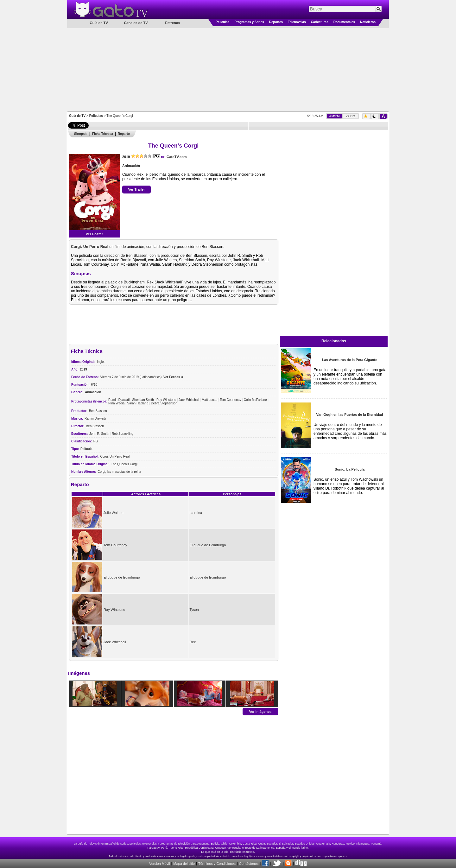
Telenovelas (297, 22)
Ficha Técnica (103, 134)
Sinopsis (81, 134)
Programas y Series (249, 22)
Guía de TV (77, 116)
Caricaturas (320, 22)
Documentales (344, 22)
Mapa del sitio (184, 864)
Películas (222, 22)
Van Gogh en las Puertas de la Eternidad (350, 415)
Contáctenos (249, 864)
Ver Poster (94, 234)
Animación (131, 166)
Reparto (124, 134)
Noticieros (368, 22)
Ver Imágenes (260, 711)
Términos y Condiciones (217, 864)
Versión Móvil (159, 864)
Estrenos (172, 23)
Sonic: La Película (350, 469)
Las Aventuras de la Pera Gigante (350, 360)
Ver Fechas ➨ (174, 377)
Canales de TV (136, 23)
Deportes (276, 22)
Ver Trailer (136, 189)
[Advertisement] (228, 69)
